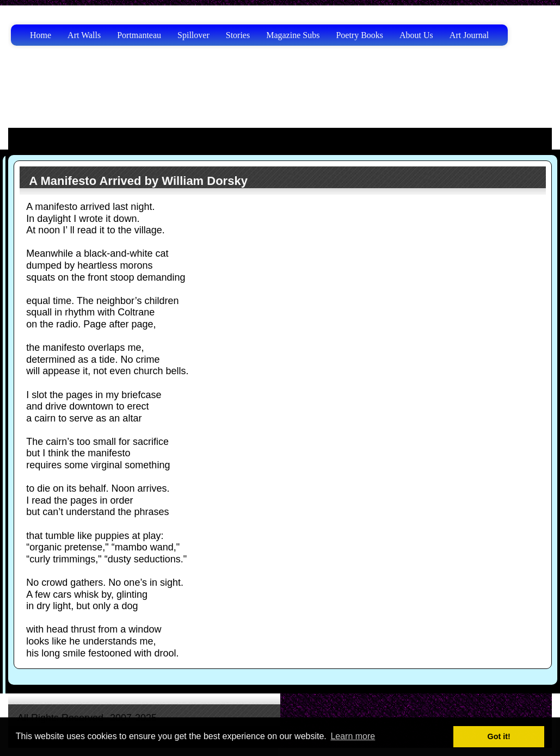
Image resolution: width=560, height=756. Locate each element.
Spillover (193, 35)
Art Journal (469, 35)
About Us (416, 35)
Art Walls (84, 35)
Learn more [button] (353, 736)
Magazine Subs (293, 35)
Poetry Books (359, 35)
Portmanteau (139, 35)
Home (41, 35)
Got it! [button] (499, 736)
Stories (238, 35)
